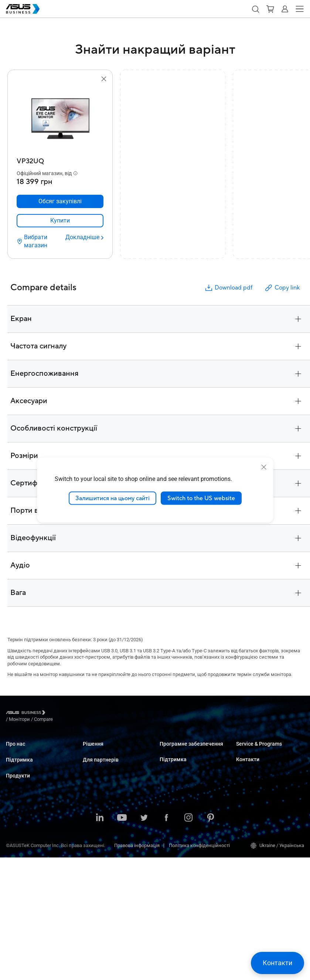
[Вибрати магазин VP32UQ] (38, 241)
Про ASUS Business (27, 751)
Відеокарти (18, 862)
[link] (60, 221)
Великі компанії (101, 762)
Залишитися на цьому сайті (113, 498)
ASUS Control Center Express (190, 773)
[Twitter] (144, 941)
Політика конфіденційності (199, 968)
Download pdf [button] (228, 288)
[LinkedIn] (100, 941)
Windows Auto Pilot (180, 784)
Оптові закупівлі (254, 801)
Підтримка (19, 778)
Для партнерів (101, 898)
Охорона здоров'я (102, 802)
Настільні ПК (20, 817)
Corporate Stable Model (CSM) (268, 762)
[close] (264, 467)
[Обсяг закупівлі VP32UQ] (60, 201)
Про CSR (15, 762)
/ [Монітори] (60, 714)
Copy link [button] (282, 288)
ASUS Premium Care (257, 751)
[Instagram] (188, 941)
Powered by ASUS (255, 773)
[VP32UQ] (60, 159)
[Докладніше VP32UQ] (84, 237)
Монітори (16, 828)
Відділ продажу (253, 812)
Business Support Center (185, 812)
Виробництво (98, 813)
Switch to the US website (201, 498)
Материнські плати (28, 851)
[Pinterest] (211, 941)
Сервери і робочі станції (32, 839)
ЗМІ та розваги (99, 842)
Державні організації (106, 864)
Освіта (90, 773)
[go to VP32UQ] (60, 119)
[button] (255, 9)
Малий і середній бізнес (110, 751)
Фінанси (92, 853)
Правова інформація (137, 968)
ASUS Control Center (181, 762)
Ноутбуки (16, 806)
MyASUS (169, 751)
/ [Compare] (84, 714)
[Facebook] (166, 941)
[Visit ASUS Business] (27, 714)
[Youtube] (122, 941)
